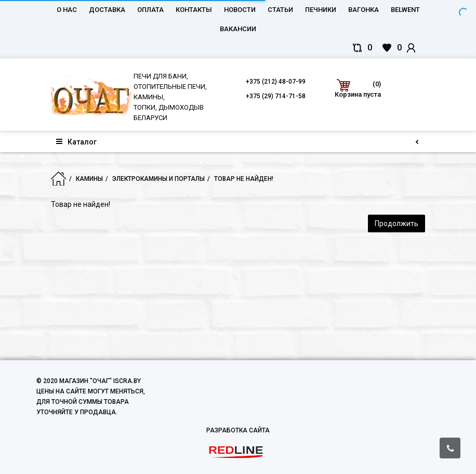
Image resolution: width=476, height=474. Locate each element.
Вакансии (238, 29)
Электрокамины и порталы (158, 179)
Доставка (107, 10)
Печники (321, 10)
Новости (240, 10)
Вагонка (363, 10)
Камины (89, 179)
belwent (405, 10)
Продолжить (396, 223)
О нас (67, 10)
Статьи (280, 10)
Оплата (150, 10)
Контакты (194, 10)
